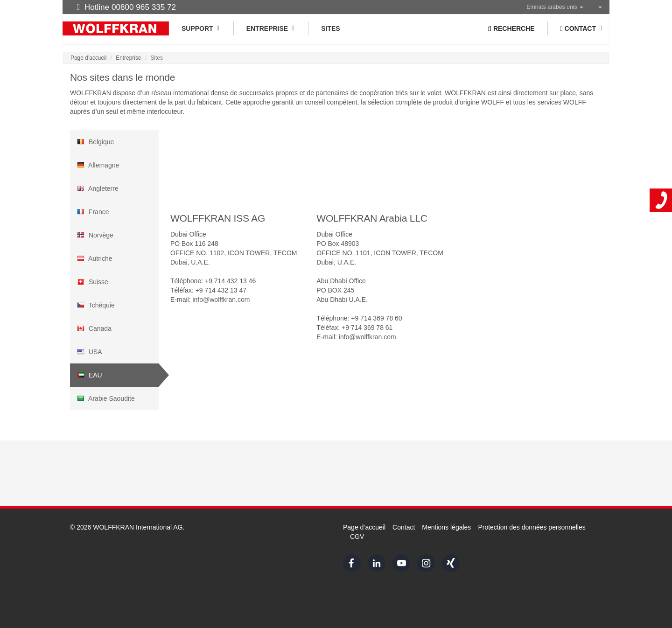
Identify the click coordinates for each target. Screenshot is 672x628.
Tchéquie (96, 305)
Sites (330, 28)
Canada (94, 328)
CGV (357, 537)
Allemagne (98, 165)
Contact (404, 527)
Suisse (93, 282)
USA (90, 352)
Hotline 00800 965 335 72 (126, 7)
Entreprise (271, 28)
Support (201, 28)
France (93, 212)
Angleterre (98, 188)
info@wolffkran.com (221, 300)
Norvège (95, 235)
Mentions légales (446, 527)
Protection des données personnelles (532, 527)
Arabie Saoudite (106, 398)
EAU (90, 375)
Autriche (94, 258)
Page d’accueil (88, 58)
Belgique (95, 142)
